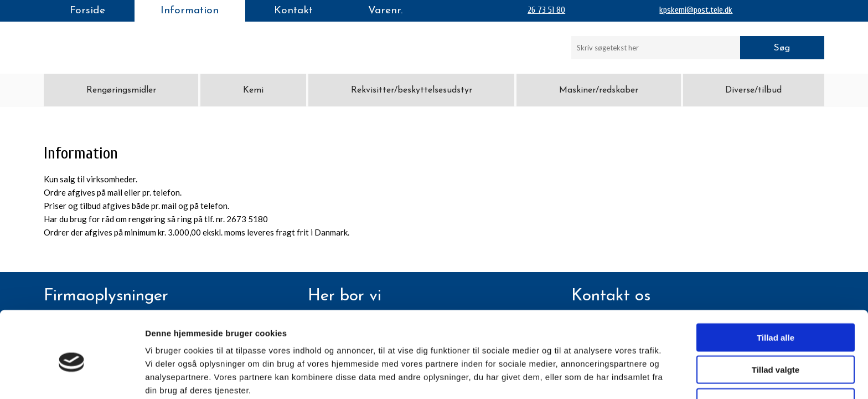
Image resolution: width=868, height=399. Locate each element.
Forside (87, 11)
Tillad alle (776, 288)
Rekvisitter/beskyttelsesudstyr (412, 90)
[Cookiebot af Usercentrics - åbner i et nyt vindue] (72, 377)
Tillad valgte (776, 321)
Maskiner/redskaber (599, 90)
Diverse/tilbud (753, 90)
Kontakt (293, 11)
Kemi (253, 90)
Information (190, 11)
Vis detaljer (575, 377)
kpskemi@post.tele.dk (696, 10)
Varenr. (385, 11)
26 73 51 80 (546, 10)
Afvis (776, 353)
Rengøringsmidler (121, 90)
